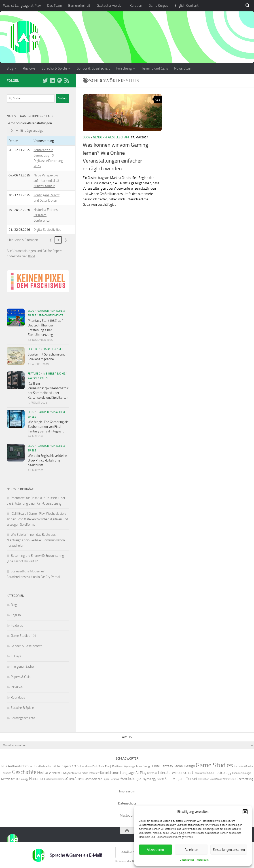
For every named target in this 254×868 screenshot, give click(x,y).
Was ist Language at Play (22, 5)
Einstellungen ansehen (229, 850)
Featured (43, 311)
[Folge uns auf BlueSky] (45, 80)
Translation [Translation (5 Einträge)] (203, 779)
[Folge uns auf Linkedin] (52, 80)
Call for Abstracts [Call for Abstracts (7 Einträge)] (40, 766)
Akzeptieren (155, 850)
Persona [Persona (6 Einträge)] (114, 779)
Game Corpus (158, 5)
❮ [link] (51, 240)
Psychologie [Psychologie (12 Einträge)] (130, 778)
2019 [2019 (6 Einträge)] (4, 766)
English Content (186, 5)
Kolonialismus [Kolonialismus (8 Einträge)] (110, 773)
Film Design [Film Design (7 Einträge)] (144, 766)
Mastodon (127, 815)
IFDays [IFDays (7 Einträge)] (65, 773)
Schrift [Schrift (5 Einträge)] (160, 779)
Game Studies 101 (23, 636)
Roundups (18, 697)
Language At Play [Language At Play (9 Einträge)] (133, 773)
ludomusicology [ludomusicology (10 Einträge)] (219, 773)
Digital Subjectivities (47, 230)
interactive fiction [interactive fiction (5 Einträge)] (79, 773)
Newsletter (183, 68)
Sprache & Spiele (54, 68)
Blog (10, 68)
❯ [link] (66, 240)
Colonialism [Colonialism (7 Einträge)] (84, 766)
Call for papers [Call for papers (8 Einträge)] (61, 766)
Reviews (29, 68)
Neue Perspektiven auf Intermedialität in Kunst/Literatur (48, 181)
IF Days (16, 656)
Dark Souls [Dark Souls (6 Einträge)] (98, 766)
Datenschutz (187, 860)
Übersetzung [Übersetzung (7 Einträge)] (245, 779)
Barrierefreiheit (79, 5)
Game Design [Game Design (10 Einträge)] (184, 766)
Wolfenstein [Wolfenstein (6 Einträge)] (229, 779)
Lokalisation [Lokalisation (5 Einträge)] (200, 773)
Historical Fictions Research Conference (46, 215)
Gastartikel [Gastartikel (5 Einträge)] (239, 767)
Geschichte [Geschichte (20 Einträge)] (24, 772)
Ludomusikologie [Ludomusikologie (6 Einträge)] (242, 773)
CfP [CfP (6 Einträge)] (74, 766)
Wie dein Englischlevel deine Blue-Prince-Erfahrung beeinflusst (47, 460)
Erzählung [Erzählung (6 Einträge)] (118, 766)
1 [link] (58, 240)
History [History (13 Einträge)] (44, 772)
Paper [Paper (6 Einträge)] (106, 779)
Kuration (136, 5)
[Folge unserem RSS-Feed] (67, 80)
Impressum (202, 860)
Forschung (124, 68)
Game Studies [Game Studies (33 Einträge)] (214, 765)
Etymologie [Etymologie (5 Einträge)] (130, 767)
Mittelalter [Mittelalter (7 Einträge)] (8, 779)
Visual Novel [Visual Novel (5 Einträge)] (216, 779)
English (16, 615)
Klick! (32, 256)
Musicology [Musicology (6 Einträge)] (22, 779)
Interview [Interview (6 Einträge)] (94, 773)
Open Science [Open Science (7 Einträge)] (93, 779)
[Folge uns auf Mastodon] (59, 80)
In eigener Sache (54, 374)
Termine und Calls (155, 68)
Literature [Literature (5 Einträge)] (152, 773)
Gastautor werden (110, 5)
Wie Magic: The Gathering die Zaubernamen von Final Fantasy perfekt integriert (48, 427)
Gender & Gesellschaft (93, 68)
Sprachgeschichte (51, 315)
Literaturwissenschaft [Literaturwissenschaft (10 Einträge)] (176, 773)
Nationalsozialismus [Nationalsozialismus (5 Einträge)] (56, 779)
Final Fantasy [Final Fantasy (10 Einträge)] (163, 766)
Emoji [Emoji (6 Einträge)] (108, 766)
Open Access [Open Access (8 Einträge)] (75, 779)
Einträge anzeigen (33, 131)
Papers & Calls (38, 378)
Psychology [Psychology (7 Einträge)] (149, 779)
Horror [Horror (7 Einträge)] (56, 773)
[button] (245, 812)
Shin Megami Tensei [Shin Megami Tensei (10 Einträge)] (181, 779)
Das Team (55, 5)
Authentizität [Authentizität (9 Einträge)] (18, 766)
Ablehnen (191, 850)
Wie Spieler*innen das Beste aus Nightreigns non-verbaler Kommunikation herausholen (36, 540)
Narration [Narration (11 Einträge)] (37, 779)
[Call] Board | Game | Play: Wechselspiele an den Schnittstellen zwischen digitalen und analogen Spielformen (37, 519)
